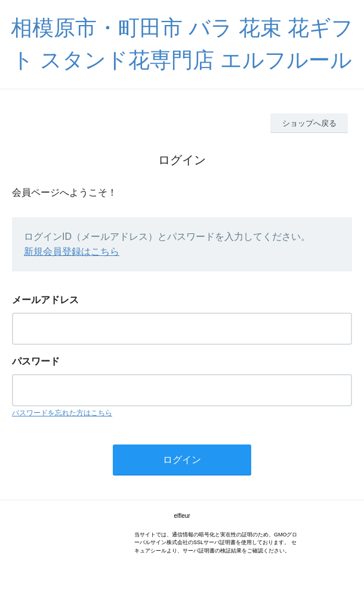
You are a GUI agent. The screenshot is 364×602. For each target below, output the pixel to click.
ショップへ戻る (309, 123)
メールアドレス (45, 300)
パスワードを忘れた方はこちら (62, 413)
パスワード (36, 361)
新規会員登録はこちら (72, 251)
